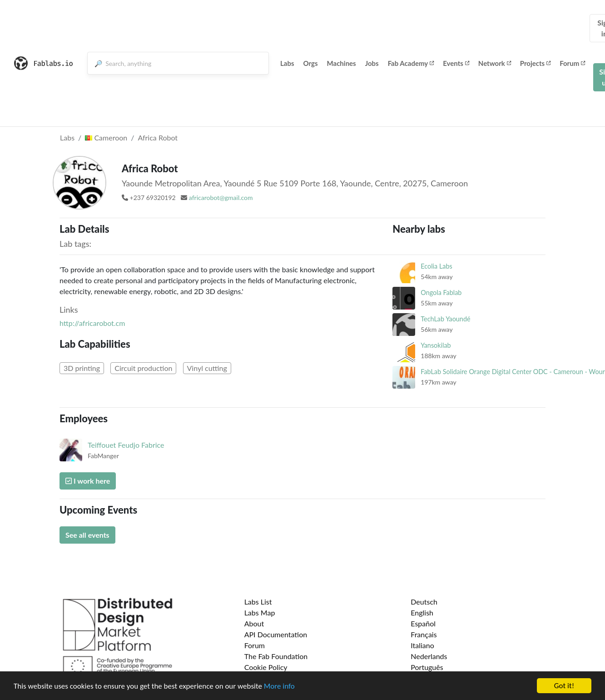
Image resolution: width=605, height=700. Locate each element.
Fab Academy (411, 63)
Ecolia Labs (436, 266)
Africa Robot (158, 137)
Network (495, 63)
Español (423, 623)
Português (427, 667)
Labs (287, 63)
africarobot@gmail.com (221, 197)
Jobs (372, 63)
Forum (572, 63)
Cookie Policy (266, 667)
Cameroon (106, 137)
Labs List (258, 602)
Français (424, 634)
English (422, 612)
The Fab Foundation (276, 656)
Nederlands (429, 656)
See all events (87, 535)
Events (456, 63)
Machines (342, 63)
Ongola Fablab (441, 292)
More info (279, 686)
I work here (88, 481)
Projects (535, 63)
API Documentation (276, 634)
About (254, 623)
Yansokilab (436, 345)
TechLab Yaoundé (445, 319)
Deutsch (424, 602)
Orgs (311, 63)
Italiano (422, 645)
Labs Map (260, 612)
